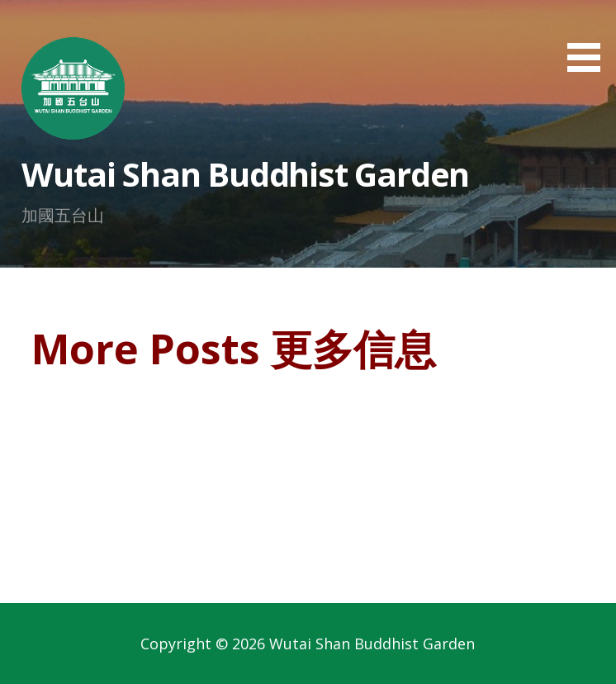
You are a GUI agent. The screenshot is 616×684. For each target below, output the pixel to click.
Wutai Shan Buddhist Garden (245, 174)
